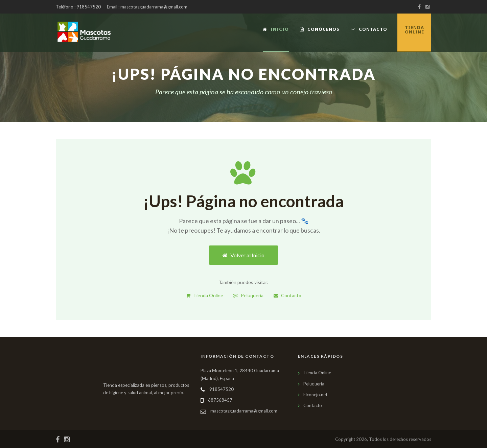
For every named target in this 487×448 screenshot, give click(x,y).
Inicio (276, 29)
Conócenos (320, 29)
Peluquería (248, 295)
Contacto (369, 29)
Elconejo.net (315, 395)
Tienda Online (205, 295)
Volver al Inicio (243, 255)
